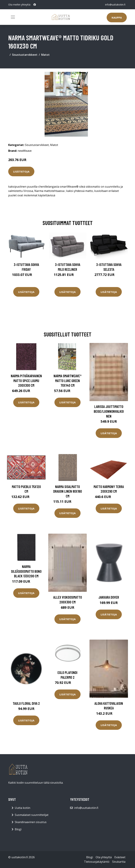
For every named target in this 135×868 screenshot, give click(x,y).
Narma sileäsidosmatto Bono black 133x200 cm (26, 571)
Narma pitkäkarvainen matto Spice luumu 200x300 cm (26, 381)
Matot (45, 55)
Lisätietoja (21, 171)
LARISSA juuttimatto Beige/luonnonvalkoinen (109, 411)
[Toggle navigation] (13, 17)
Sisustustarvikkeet (25, 55)
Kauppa (117, 17)
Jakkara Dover (109, 597)
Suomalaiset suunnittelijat (32, 815)
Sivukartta (119, 862)
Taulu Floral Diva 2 (26, 703)
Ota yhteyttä (104, 857)
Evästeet (120, 857)
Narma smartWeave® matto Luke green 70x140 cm (68, 381)
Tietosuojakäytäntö (97, 862)
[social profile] (35, 5)
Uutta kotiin (22, 808)
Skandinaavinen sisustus (31, 822)
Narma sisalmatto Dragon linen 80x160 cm (68, 491)
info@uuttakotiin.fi (115, 5)
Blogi (18, 829)
